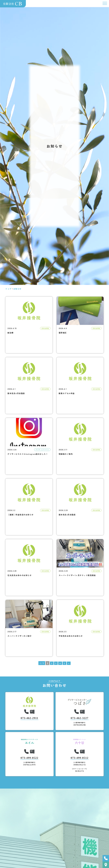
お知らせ (17, 289)
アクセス (106, 865)
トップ (8, 289)
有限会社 (13, 4)
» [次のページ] (69, 663)
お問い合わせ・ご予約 (106, 858)
